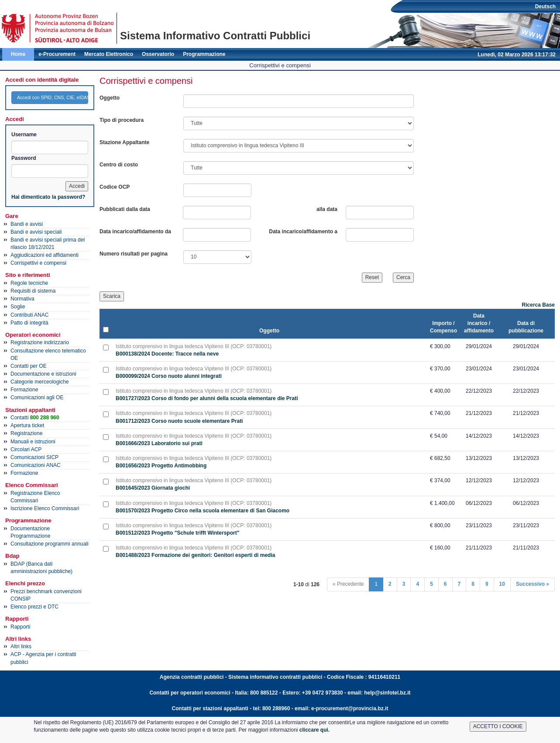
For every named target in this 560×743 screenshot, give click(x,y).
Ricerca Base (538, 305)
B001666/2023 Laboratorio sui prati (159, 443)
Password (24, 158)
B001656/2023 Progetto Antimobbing (161, 466)
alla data (327, 209)
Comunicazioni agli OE (37, 397)
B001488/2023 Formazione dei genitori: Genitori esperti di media (195, 555)
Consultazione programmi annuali (50, 544)
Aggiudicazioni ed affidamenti (45, 255)
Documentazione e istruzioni (43, 374)
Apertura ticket (27, 425)
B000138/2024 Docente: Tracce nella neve (167, 354)
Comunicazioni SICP (34, 457)
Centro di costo (119, 165)
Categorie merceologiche (40, 382)
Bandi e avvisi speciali (36, 232)
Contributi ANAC (29, 315)
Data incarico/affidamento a (303, 232)
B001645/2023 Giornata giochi (153, 488)
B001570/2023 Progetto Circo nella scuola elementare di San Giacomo (203, 511)
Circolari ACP (26, 449)
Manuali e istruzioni (33, 442)
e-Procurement (57, 54)
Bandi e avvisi (27, 224)
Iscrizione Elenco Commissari (45, 508)
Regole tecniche (29, 283)
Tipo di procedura (122, 120)
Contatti (35, 418)
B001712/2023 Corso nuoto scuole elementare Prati (179, 421)
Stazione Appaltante (124, 142)
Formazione (24, 390)
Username (24, 135)
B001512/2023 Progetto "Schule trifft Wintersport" (177, 533)
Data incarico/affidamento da (135, 232)
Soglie (18, 307)
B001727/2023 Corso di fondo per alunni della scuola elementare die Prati (207, 398)
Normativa (22, 299)
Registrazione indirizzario (40, 342)
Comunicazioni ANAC (36, 465)
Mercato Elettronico (109, 54)
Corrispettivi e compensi (38, 263)
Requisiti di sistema (33, 291)
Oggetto (110, 98)
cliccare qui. (314, 730)
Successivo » (533, 584)
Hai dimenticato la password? (48, 197)
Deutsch (545, 7)
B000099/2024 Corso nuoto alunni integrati (169, 376)
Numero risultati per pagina (134, 254)
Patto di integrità (29, 323)
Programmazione (204, 54)
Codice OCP (115, 187)
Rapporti (20, 627)
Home (18, 54)
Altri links (21, 646)
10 (502, 584)
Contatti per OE (29, 366)
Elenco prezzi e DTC (34, 607)
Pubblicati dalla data (125, 209)
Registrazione (26, 433)
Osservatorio (158, 54)
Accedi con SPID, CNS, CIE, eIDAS (53, 97)
